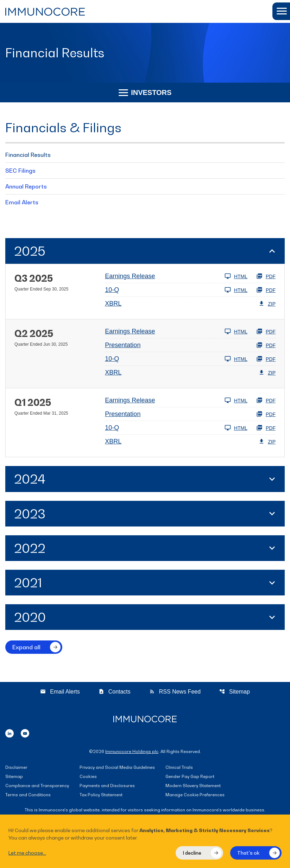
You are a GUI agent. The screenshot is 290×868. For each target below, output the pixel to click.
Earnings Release (130, 276)
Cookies (88, 777)
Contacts (115, 692)
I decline (192, 853)
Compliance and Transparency (37, 786)
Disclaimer (16, 768)
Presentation (123, 345)
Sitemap (235, 692)
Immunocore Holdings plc (132, 751)
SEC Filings (20, 171)
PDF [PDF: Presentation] (266, 345)
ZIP (267, 304)
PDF (266, 276)
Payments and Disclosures (107, 786)
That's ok (248, 853)
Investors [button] (145, 92)
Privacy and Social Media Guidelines (117, 768)
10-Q (112, 290)
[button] (281, 11)
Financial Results (28, 155)
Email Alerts (22, 202)
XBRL (113, 304)
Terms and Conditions (28, 795)
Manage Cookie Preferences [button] (195, 795)
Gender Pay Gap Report (190, 777)
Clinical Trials (179, 768)
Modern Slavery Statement (193, 786)
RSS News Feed (175, 692)
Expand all (26, 647)
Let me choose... (27, 853)
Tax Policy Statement (101, 795)
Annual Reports (26, 186)
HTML (236, 276)
